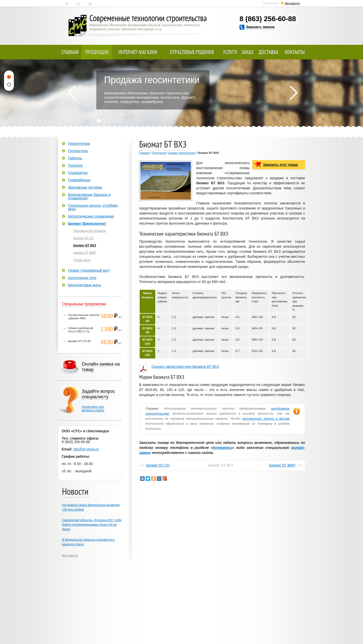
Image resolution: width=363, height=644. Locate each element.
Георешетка (78, 173)
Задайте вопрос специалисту (98, 394)
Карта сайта (90, 4)
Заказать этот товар (280, 165)
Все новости (70, 555)
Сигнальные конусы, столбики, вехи (93, 207)
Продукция (97, 52)
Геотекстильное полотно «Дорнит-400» (84, 317)
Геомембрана (79, 180)
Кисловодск (292, 3)
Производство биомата (90, 231)
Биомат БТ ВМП (282, 465)
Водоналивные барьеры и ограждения (89, 196)
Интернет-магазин (138, 52)
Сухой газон (82, 260)
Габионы (75, 158)
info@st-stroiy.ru (86, 449)
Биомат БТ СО (158, 465)
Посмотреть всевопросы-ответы (93, 409)
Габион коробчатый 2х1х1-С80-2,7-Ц (81, 330)
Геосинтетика (79, 144)
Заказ (247, 52)
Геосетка (75, 165)
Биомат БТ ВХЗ (85, 245)
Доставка (268, 52)
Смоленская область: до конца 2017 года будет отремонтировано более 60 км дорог (92, 525)
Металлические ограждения (91, 216)
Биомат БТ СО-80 (79, 341)
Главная (67, 4)
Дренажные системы (85, 187)
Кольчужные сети (82, 278)
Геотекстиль (78, 151)
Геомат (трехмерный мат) (89, 270)
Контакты (78, 4)
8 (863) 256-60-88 (268, 19)
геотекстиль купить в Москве (266, 419)
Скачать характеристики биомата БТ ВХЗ (185, 367)
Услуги (230, 52)
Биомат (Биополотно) (182, 153)
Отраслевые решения (192, 52)
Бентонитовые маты (85, 285)
